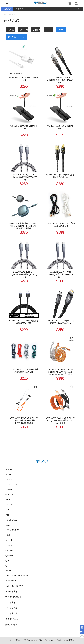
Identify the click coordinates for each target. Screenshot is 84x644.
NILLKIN (9, 540)
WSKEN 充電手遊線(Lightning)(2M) (60, 127)
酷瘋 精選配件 (12, 625)
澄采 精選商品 (12, 619)
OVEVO (9, 550)
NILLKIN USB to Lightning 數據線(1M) (24, 79)
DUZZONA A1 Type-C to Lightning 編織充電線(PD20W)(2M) (24, 177)
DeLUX (9, 489)
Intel (7, 515)
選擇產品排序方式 (16, 37)
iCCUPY (9, 505)
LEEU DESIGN (13, 530)
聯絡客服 (82, 632)
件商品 (82, 627)
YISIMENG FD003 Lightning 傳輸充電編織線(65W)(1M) (24, 371)
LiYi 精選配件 (12, 603)
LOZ (7, 525)
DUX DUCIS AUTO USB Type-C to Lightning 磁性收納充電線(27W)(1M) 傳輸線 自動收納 (60, 372)
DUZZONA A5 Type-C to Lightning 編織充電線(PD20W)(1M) (60, 80)
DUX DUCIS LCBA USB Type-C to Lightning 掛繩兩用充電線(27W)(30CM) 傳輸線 (24, 420)
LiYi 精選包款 (12, 608)
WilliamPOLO (12, 581)
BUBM (8, 474)
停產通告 (19, 9)
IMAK (8, 500)
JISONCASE (11, 520)
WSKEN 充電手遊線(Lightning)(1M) (24, 127)
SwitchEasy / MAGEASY (17, 576)
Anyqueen (10, 469)
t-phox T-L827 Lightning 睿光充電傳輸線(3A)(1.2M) (24, 322)
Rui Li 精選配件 (13, 591)
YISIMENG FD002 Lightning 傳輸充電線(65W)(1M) (60, 225)
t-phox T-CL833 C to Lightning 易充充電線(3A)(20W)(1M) (60, 322)
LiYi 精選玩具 (12, 614)
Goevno (9, 495)
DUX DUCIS (11, 484)
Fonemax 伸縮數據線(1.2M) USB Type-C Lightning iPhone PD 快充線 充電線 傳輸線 (24, 226)
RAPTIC (9, 571)
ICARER (9, 510)
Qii (7, 565)
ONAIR (9, 545)
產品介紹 (12, 14)
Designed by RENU (65, 640)
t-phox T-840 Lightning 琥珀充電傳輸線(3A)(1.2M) (60, 176)
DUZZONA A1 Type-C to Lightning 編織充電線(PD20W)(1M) (24, 274)
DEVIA (9, 479)
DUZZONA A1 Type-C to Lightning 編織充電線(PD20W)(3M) (60, 274)
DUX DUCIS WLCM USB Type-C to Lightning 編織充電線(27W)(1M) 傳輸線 (60, 420)
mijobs (8, 535)
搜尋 (61, 29)
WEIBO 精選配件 (13, 597)
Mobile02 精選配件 (14, 586)
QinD (8, 560)
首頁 (6, 14)
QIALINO (10, 555)
